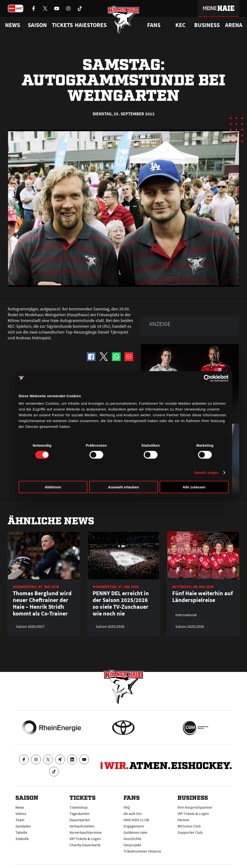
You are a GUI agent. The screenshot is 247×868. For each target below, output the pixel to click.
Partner (184, 820)
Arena (234, 25)
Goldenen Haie (135, 832)
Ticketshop (79, 807)
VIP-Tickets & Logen (85, 839)
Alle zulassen (194, 487)
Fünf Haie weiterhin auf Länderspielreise (202, 597)
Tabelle (21, 832)
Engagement (134, 826)
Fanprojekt (132, 845)
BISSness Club (189, 826)
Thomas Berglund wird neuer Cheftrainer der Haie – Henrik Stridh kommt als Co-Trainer (42, 603)
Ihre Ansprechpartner (195, 807)
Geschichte (132, 839)
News (20, 807)
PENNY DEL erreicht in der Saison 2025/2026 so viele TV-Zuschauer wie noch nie (121, 603)
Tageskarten (79, 813)
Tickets (62, 25)
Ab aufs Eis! (133, 813)
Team (20, 820)
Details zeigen (206, 472)
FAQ (127, 807)
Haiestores (91, 25)
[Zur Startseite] (124, 20)
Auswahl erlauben (123, 487)
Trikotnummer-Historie (142, 851)
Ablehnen (53, 487)
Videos (21, 813)
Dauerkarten (80, 820)
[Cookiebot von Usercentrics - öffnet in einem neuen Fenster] (207, 378)
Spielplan (23, 826)
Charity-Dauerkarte (85, 845)
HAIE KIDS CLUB (136, 820)
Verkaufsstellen (82, 826)
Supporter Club (190, 832)
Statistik (22, 839)
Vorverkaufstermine (86, 832)
